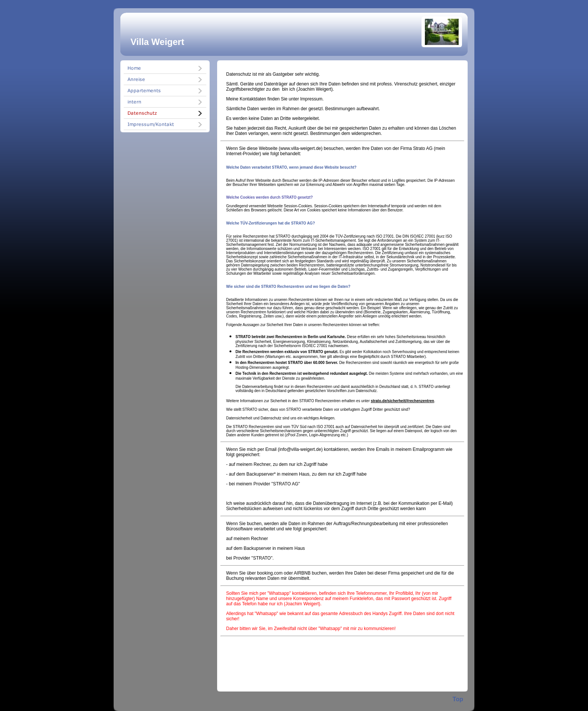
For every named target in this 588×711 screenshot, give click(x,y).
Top (458, 699)
